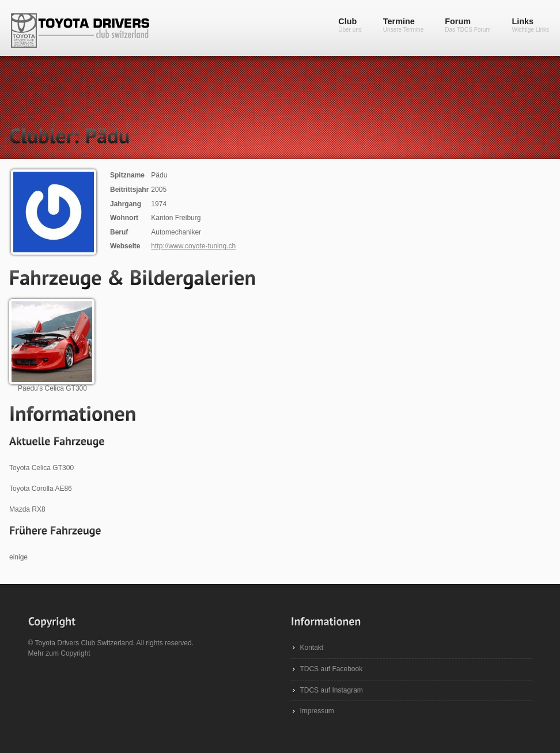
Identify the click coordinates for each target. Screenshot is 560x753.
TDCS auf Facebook (331, 669)
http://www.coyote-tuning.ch (193, 246)
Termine (403, 25)
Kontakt (311, 648)
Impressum (317, 711)
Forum (468, 25)
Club (350, 25)
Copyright (75, 653)
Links (531, 25)
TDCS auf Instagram (331, 690)
